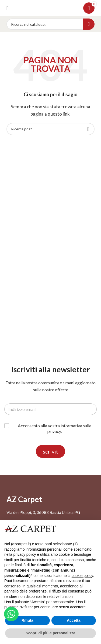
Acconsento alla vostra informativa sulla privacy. (55, 428)
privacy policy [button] (25, 554)
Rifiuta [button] (27, 620)
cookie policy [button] (82, 576)
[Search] (50, 24)
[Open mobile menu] (7, 8)
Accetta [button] (74, 620)
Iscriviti (50, 451)
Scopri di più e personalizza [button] (50, 633)
